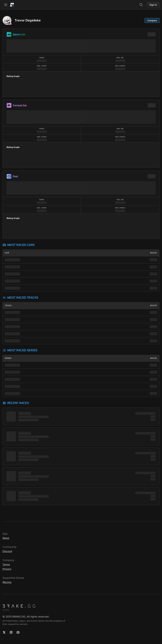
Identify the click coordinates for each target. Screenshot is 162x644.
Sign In (153, 5)
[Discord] (18, 632)
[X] (4, 632)
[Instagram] (11, 632)
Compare (152, 20)
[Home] (12, 5)
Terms (6, 565)
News (6, 538)
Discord (7, 551)
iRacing (7, 582)
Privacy (7, 569)
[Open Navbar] (6, 5)
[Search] (141, 5)
